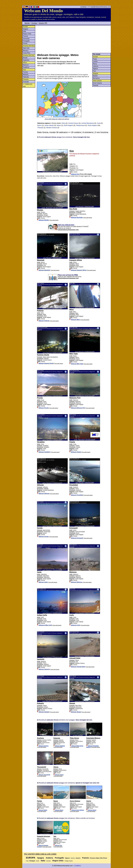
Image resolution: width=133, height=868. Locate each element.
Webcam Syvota (44, 537)
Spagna (25, 29)
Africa (25, 63)
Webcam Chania (76, 452)
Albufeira (73, 858)
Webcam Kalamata (60, 746)
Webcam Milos (75, 320)
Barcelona (96, 78)
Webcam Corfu (76, 625)
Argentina (26, 60)
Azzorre (78, 858)
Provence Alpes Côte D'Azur (98, 858)
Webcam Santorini (44, 669)
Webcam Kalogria (44, 712)
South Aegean (92, 125)
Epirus (39, 125)
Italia (24, 31)
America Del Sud (28, 55)
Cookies (77, 866)
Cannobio (48, 861)
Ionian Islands (49, 125)
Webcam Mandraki (44, 270)
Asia (24, 70)
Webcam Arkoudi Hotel (78, 667)
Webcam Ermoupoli (77, 538)
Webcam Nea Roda (77, 217)
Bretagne (32, 861)
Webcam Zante (43, 582)
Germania (26, 39)
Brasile (25, 58)
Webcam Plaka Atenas (77, 746)
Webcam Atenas (59, 775)
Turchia (25, 72)
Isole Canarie (97, 81)
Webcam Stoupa (76, 712)
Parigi (95, 59)
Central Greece (73, 123)
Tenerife (96, 85)
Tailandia (26, 77)
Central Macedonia (88, 123)
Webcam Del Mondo (43, 11)
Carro (27, 861)
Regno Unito (27, 34)
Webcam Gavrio (92, 810)
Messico (26, 51)
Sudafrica (26, 67)
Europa (34, 23)
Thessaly (40, 128)
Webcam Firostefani (77, 495)
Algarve (95, 69)
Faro (94, 71)
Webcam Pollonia (44, 321)
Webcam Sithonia (44, 494)
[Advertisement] (74, 39)
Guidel (38, 861)
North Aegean (68, 125)
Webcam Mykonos (77, 582)
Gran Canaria (97, 83)
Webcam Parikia (43, 810)
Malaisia (26, 75)
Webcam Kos (75, 174)
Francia (25, 36)
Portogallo (26, 41)
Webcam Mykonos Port (78, 408)
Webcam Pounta (44, 408)
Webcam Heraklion (44, 452)
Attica (63, 123)
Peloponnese (80, 125)
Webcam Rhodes (44, 220)
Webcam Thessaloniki (44, 775)
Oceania (26, 79)
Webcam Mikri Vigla (77, 364)
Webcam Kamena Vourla (46, 363)
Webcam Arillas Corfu (45, 625)
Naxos (59, 125)
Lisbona (96, 66)
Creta (99, 123)
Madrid (95, 76)
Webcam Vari (58, 845)
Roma (95, 64)
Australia (26, 82)
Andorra (49, 858)
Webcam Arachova (44, 746)
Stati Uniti (26, 48)
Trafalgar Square (69, 861)
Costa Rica (27, 53)
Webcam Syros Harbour (78, 810)
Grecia (41, 23)
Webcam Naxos (59, 810)
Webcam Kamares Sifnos (79, 270)
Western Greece (52, 128)
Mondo (27, 23)
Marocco (26, 65)
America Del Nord (29, 46)
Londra (95, 61)
